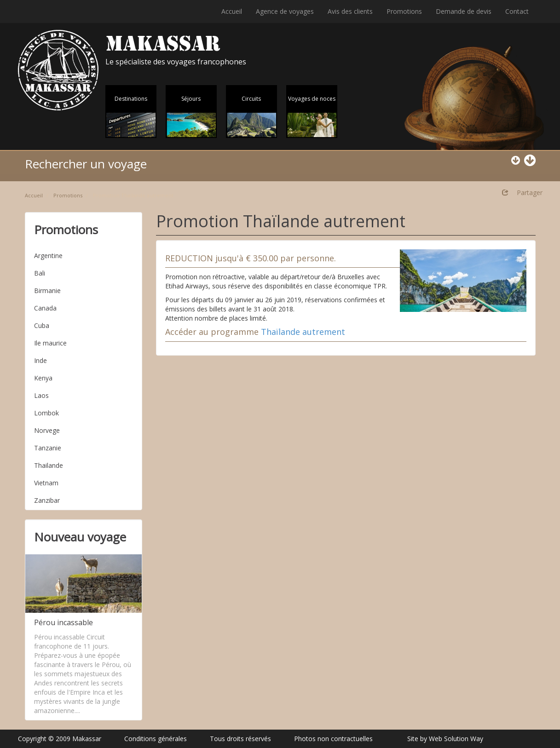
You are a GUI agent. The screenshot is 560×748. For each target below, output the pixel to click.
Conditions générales (156, 739)
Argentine (48, 256)
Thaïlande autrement (303, 332)
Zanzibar (47, 500)
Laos (41, 395)
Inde (40, 360)
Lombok (46, 413)
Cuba (42, 325)
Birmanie (47, 291)
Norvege (47, 430)
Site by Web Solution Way (445, 739)
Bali (40, 273)
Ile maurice (50, 343)
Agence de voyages (285, 11)
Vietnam (46, 483)
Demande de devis (464, 11)
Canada (45, 308)
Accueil (232, 11)
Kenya (43, 378)
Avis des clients (350, 11)
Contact (517, 11)
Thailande (49, 465)
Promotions (404, 11)
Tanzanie (48, 448)
